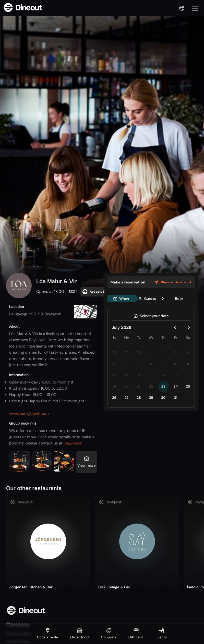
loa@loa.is (73, 443)
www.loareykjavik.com (29, 414)
